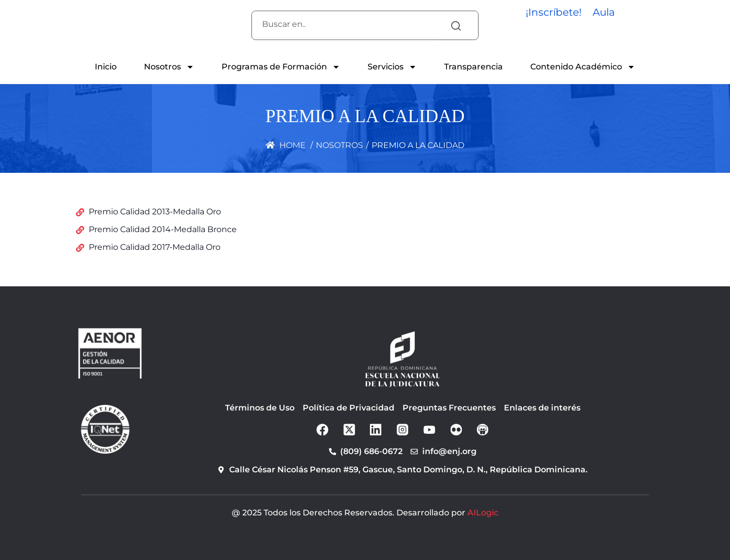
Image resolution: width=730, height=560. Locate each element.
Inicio (106, 67)
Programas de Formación (281, 67)
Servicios (392, 67)
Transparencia (473, 67)
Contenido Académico (583, 67)
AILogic (483, 513)
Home (286, 145)
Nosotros (169, 67)
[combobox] (345, 24)
